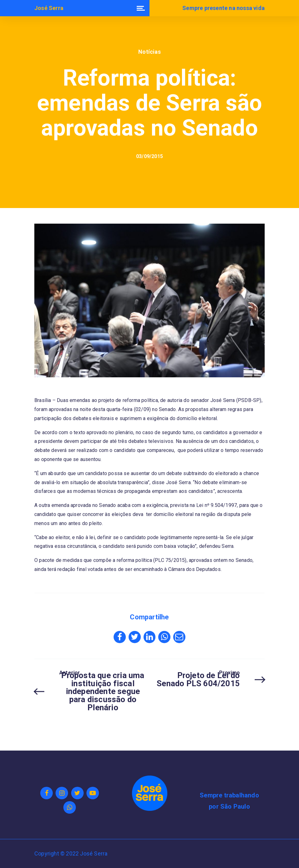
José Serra (49, 8)
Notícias (149, 52)
